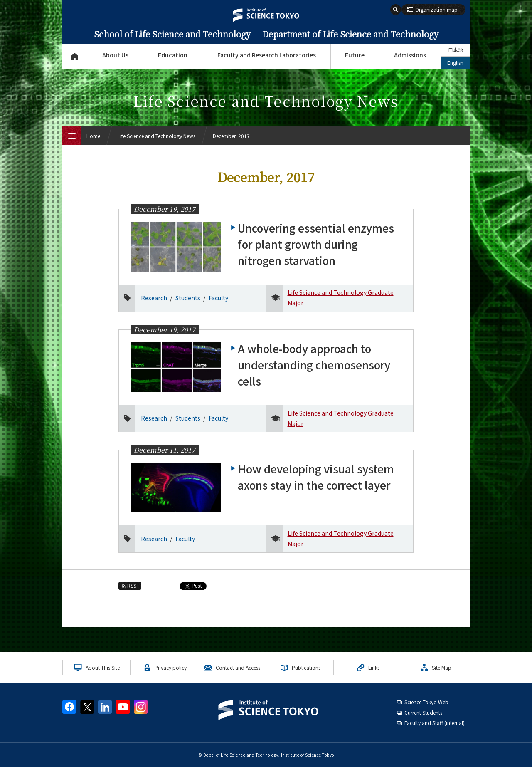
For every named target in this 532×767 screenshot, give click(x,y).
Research (154, 298)
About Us (115, 55)
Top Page (75, 56)
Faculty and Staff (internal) (435, 723)
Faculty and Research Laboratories (267, 55)
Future (355, 55)
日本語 (456, 50)
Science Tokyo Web (426, 702)
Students (188, 298)
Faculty (218, 298)
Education (173, 55)
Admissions (410, 55)
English (455, 63)
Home (93, 136)
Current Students (423, 712)
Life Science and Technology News (156, 136)
